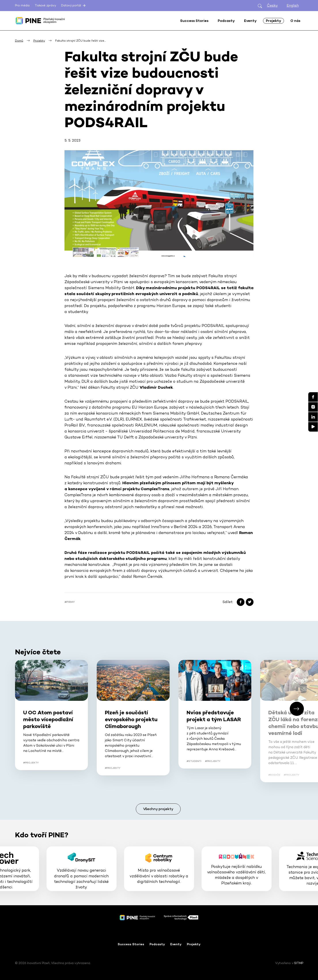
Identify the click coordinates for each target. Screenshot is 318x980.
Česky (272, 5)
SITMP (299, 963)
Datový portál (74, 6)
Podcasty (157, 944)
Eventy (176, 944)
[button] (297, 709)
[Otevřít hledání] (260, 6)
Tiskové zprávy (45, 5)
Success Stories (131, 944)
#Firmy (70, 602)
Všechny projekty (158, 809)
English (293, 5)
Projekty (194, 944)
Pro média (22, 5)
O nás (295, 21)
